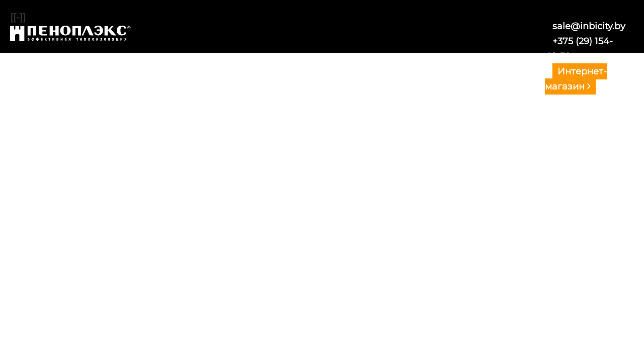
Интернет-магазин (576, 79)
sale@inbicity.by (589, 26)
